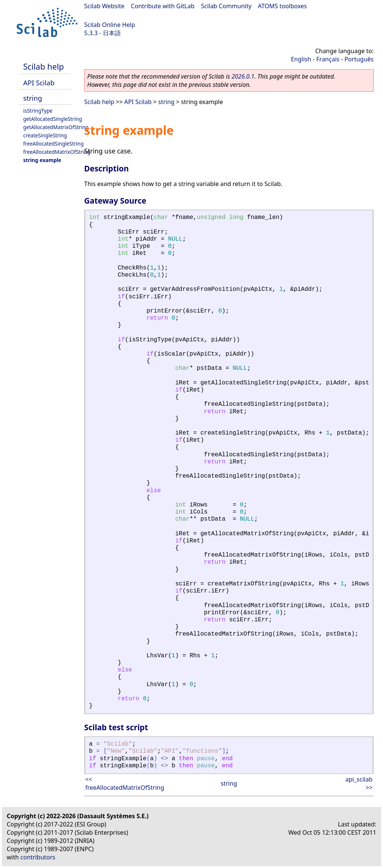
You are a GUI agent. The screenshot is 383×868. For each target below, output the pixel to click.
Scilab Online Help (110, 25)
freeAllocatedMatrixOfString (57, 152)
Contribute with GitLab (163, 6)
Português (359, 59)
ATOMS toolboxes (283, 6)
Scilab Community (226, 6)
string (33, 98)
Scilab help (44, 66)
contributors (38, 857)
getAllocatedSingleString (53, 119)
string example (42, 160)
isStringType (38, 111)
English (301, 59)
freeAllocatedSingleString (53, 144)
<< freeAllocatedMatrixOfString (125, 783)
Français (328, 59)
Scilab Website (104, 6)
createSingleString (45, 135)
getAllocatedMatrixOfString (56, 127)
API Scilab (39, 83)
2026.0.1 (243, 76)
